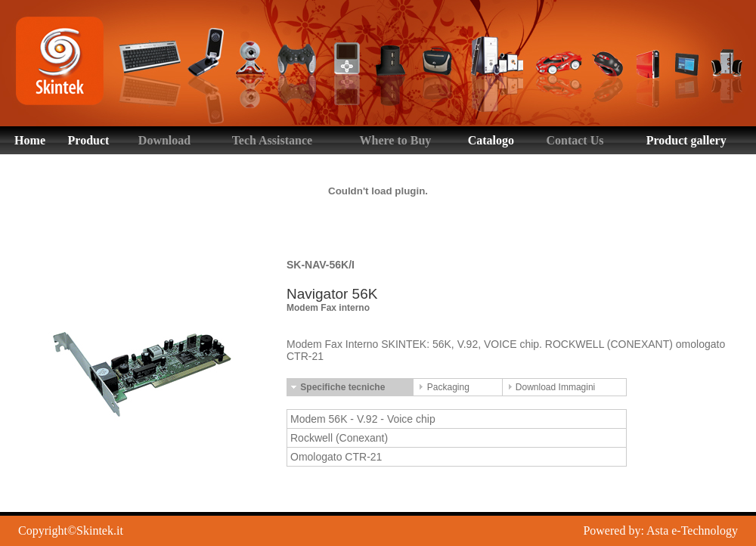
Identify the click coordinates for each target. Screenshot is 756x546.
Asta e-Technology (692, 530)
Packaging (443, 387)
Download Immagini (551, 387)
